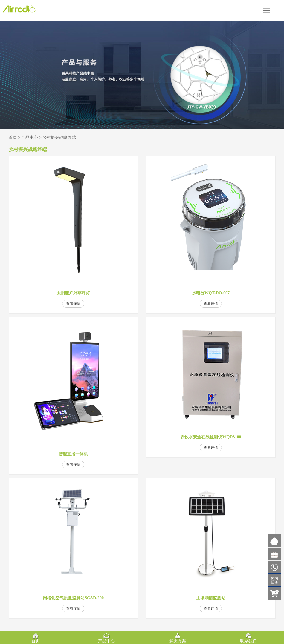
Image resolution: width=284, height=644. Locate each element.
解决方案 (178, 641)
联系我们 (248, 641)
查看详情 (73, 304)
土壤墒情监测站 (211, 598)
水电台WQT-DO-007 (211, 293)
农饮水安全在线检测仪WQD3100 (211, 437)
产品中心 (30, 137)
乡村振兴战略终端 (59, 137)
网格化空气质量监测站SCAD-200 (73, 598)
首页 (13, 137)
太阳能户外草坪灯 (73, 293)
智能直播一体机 (73, 454)
